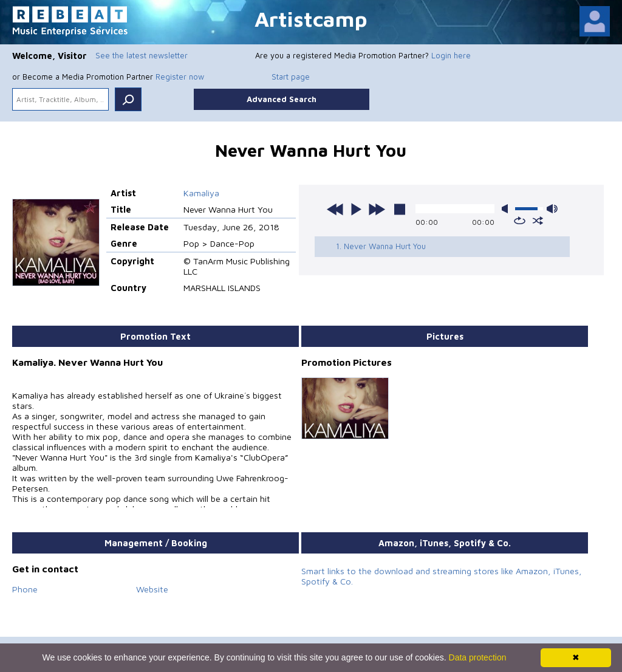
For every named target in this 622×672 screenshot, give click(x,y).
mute (507, 209)
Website (152, 589)
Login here (451, 55)
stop (400, 209)
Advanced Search (282, 99)
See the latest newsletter (142, 55)
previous (335, 209)
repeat (520, 221)
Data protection (478, 657)
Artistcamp (311, 19)
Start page (291, 77)
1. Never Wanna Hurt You (381, 246)
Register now (180, 77)
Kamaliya (201, 193)
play (356, 209)
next (377, 209)
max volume (552, 209)
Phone (25, 589)
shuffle (538, 221)
